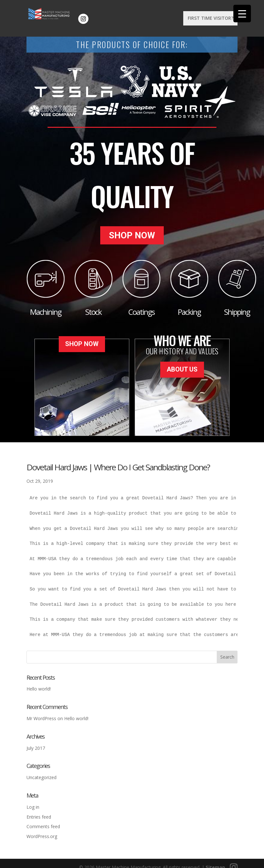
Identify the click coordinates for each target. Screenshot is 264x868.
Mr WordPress (41, 713)
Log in (33, 802)
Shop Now (132, 233)
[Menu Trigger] (242, 14)
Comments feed (43, 821)
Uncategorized (41, 772)
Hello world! (39, 684)
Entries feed (39, 811)
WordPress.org (42, 831)
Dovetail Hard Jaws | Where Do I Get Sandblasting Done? (118, 462)
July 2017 (36, 743)
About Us (182, 362)
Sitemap (215, 862)
